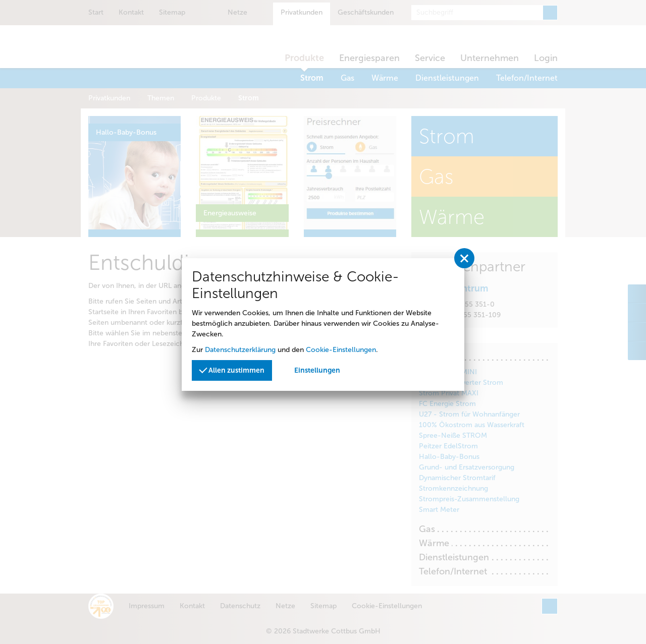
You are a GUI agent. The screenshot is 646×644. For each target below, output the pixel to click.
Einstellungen (317, 370)
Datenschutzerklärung (240, 350)
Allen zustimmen (232, 370)
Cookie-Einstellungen (341, 350)
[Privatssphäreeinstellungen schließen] (464, 258)
